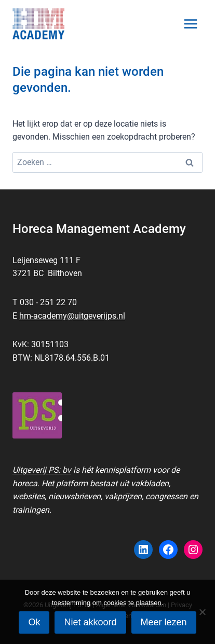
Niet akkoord (90, 622)
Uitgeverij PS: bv (42, 470)
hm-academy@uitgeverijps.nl (72, 316)
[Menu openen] (190, 24)
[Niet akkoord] (202, 612)
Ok (34, 622)
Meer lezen (164, 622)
